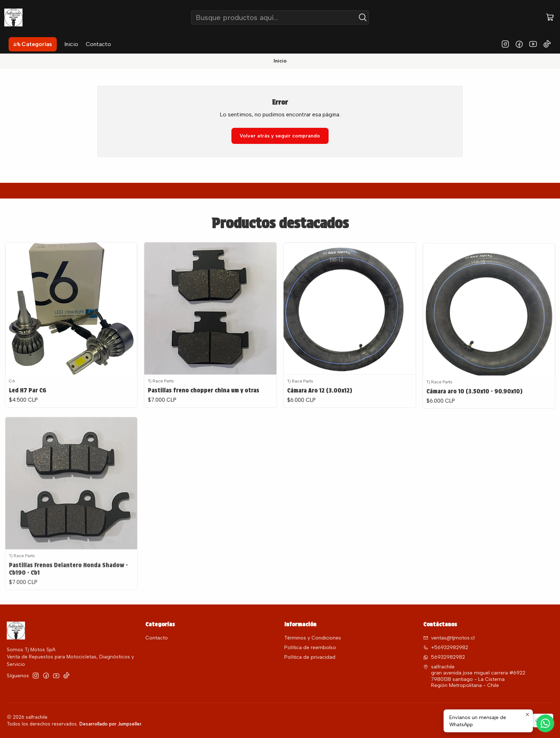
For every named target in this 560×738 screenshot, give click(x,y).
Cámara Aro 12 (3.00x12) (320, 415)
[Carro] (550, 18)
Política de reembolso (310, 647)
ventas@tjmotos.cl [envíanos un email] (449, 638)
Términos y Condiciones (313, 638)
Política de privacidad (310, 657)
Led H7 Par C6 (28, 399)
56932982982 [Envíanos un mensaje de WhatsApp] (444, 657)
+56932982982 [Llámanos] (446, 647)
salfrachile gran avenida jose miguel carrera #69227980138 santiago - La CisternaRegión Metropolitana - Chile (474, 676)
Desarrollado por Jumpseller (110, 724)
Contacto (157, 638)
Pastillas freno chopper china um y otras (204, 405)
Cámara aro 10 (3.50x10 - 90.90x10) (474, 423)
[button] (33, 44)
